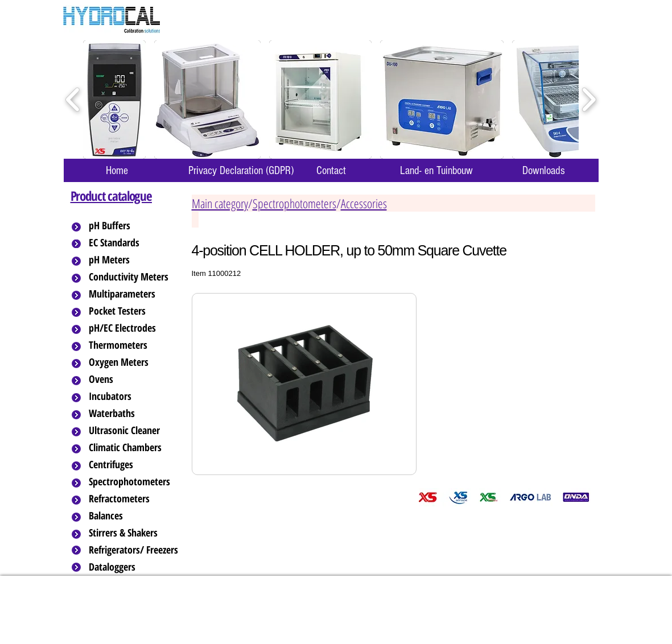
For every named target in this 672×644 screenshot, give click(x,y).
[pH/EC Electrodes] (134, 328)
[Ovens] (134, 379)
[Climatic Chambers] (135, 448)
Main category (220, 203)
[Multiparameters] (134, 294)
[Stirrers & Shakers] (134, 533)
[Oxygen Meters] (134, 362)
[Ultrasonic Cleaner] (134, 431)
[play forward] (589, 100)
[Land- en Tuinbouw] (437, 170)
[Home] (117, 170)
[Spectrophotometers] (139, 482)
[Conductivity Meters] (138, 277)
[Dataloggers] (134, 567)
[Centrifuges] (134, 465)
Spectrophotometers (294, 203)
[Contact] (331, 170)
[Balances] (134, 516)
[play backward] (73, 100)
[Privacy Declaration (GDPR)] (241, 170)
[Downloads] (544, 170)
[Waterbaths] (134, 414)
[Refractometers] (134, 499)
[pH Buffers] (134, 226)
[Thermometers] (134, 345)
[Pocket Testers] (134, 311)
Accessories (364, 203)
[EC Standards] (134, 243)
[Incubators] (134, 397)
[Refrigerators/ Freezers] (134, 550)
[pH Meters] (134, 260)
